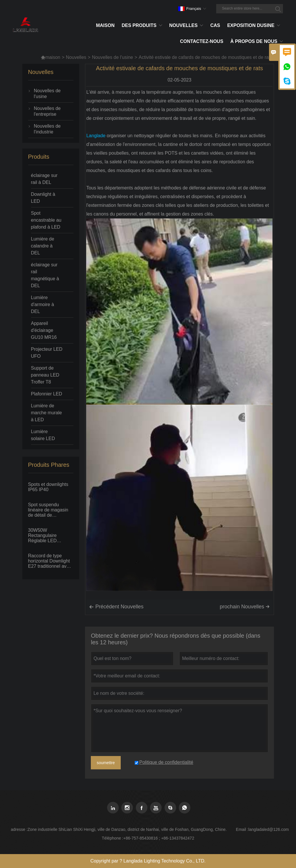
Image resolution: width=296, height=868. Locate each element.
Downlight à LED (43, 198)
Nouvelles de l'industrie (47, 129)
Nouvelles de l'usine (113, 57)
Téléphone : (113, 838)
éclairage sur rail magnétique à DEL (45, 275)
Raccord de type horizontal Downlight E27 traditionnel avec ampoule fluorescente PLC (50, 561)
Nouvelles (76, 57)
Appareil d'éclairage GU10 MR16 (44, 330)
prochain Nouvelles (245, 607)
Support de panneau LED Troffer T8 (45, 375)
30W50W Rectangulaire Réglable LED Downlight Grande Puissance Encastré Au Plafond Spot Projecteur (49, 536)
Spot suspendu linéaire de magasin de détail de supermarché (48, 510)
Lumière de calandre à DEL (43, 246)
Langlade (96, 136)
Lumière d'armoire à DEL (43, 304)
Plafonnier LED (47, 394)
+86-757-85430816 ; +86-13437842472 (159, 838)
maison (50, 57)
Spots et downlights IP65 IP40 (48, 487)
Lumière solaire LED (43, 435)
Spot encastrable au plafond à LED (46, 220)
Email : (242, 829)
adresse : (19, 829)
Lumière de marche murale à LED (47, 413)
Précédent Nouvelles (116, 607)
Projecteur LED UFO (47, 353)
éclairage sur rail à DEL (44, 179)
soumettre (106, 763)
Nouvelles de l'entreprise (47, 111)
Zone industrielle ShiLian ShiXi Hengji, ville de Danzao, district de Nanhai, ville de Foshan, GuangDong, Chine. (127, 829)
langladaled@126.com (269, 829)
